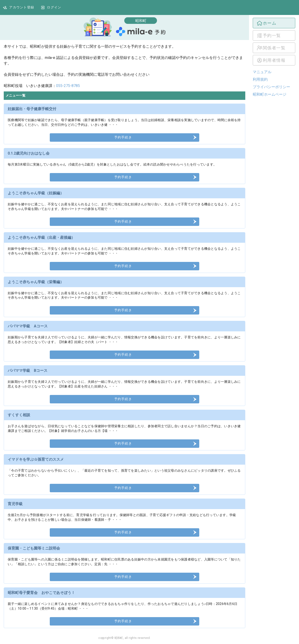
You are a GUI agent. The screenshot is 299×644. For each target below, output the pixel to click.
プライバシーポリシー (271, 87)
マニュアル (262, 72)
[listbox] (274, 42)
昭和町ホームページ (270, 94)
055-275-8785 (68, 86)
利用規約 (260, 79)
